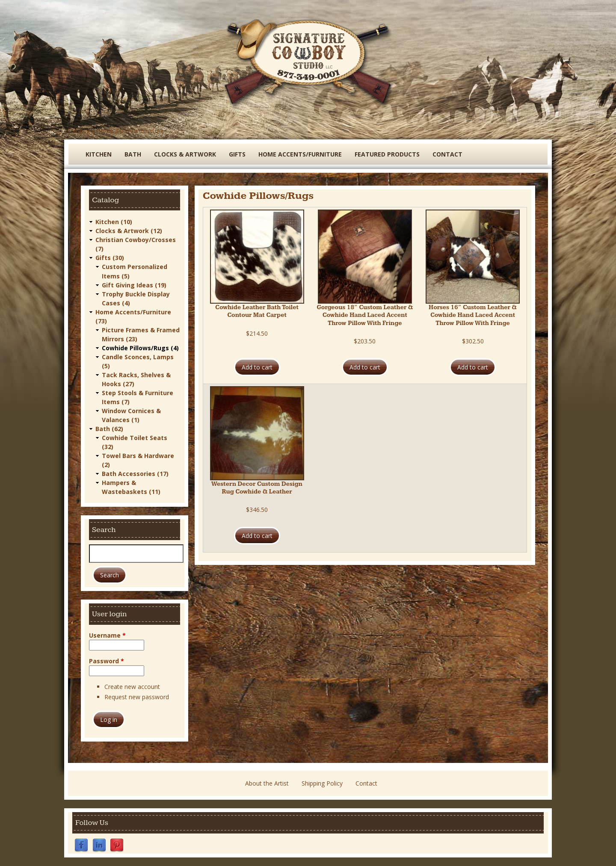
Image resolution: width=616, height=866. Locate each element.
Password (107, 661)
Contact (447, 154)
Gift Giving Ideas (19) (134, 285)
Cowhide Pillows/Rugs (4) (140, 347)
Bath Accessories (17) (135, 473)
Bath (133, 154)
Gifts (237, 154)
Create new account (132, 686)
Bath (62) (109, 428)
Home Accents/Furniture (130, 131)
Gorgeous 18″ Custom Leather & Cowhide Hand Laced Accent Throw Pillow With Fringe (365, 315)
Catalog (79, 131)
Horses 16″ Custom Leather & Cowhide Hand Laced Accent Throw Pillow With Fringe (473, 315)
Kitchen (99, 154)
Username (107, 635)
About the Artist (267, 783)
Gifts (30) (110, 258)
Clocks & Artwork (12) (129, 231)
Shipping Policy (322, 783)
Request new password (137, 697)
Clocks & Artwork (185, 154)
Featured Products (387, 154)
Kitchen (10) (114, 222)
